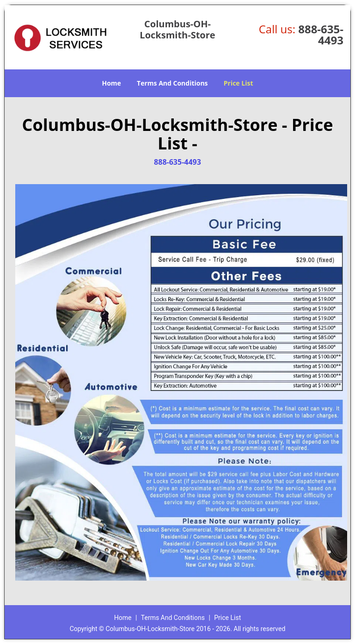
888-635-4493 (321, 34)
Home (111, 83)
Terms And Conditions (172, 83)
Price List (239, 83)
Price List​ (227, 618)
